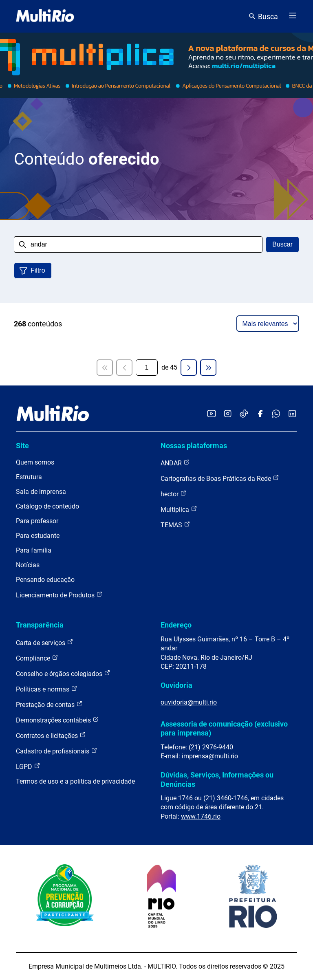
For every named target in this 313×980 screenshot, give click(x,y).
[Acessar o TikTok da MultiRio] (244, 414)
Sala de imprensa (41, 492)
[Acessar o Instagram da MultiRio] (228, 414)
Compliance (37, 658)
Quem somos (35, 462)
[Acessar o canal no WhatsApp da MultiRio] (276, 414)
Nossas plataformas (194, 446)
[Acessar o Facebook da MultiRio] (260, 414)
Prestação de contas (49, 704)
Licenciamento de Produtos (59, 595)
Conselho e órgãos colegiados (63, 673)
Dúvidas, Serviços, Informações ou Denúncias (217, 779)
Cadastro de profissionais (57, 751)
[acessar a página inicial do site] (45, 16)
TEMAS (175, 525)
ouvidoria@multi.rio (189, 702)
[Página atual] (147, 368)
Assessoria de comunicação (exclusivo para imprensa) (224, 728)
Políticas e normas (47, 689)
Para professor (37, 521)
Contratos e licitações (51, 735)
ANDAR (175, 463)
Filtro (38, 270)
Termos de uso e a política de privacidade (75, 781)
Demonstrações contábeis (57, 720)
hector (174, 494)
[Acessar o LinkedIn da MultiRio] (292, 414)
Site (22, 446)
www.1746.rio (201, 816)
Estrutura (29, 477)
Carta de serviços (45, 642)
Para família (34, 550)
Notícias (28, 565)
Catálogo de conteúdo (47, 506)
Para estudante (38, 536)
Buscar (282, 244)
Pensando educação (45, 580)
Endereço (176, 625)
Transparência (40, 625)
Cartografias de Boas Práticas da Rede (220, 478)
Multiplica (179, 509)
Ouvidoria (176, 685)
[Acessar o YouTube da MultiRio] (212, 414)
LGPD (28, 766)
